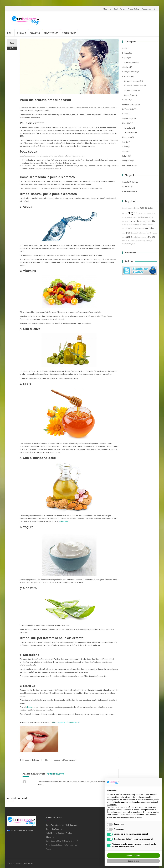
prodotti (150, 221)
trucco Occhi (130, 132)
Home (10, 33)
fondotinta (129, 128)
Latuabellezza (145, 233)
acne (124, 48)
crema (135, 217)
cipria (124, 237)
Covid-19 (126, 100)
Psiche (125, 147)
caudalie (141, 213)
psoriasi (130, 217)
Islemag (10, 863)
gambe (125, 114)
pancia (125, 142)
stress (140, 241)
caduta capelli (130, 62)
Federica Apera (70, 760)
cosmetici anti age (132, 81)
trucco (152, 237)
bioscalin (125, 208)
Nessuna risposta (52, 760)
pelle (129, 232)
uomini (125, 241)
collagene (131, 243)
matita (140, 217)
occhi (130, 240)
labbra (30, 707)
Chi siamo (107, 9)
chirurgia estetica (130, 72)
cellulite (126, 67)
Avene (146, 217)
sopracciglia (144, 237)
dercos (125, 213)
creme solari (129, 95)
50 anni (142, 221)
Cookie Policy (119, 9)
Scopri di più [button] (133, 861)
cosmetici (126, 76)
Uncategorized (128, 165)
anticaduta (136, 233)
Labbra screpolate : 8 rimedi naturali (65, 722)
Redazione (146, 9)
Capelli (125, 58)
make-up (125, 225)
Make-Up (126, 123)
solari (124, 233)
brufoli (142, 229)
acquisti (125, 229)
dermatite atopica (130, 104)
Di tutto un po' (129, 109)
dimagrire (153, 233)
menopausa (127, 137)
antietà (149, 228)
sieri (152, 225)
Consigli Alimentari (130, 191)
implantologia (128, 118)
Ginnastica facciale (54, 829)
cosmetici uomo (131, 90)
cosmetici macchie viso (134, 86)
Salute (125, 156)
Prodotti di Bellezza (130, 182)
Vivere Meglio (128, 187)
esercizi (147, 225)
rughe (125, 151)
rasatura (131, 208)
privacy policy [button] (130, 797)
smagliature (63, 521)
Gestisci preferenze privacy (20, 830)
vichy (151, 217)
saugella (131, 225)
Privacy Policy (133, 9)
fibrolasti (135, 241)
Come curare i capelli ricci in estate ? (61, 841)
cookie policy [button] (112, 805)
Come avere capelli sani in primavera (61, 825)
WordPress (29, 863)
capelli (125, 244)
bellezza (36, 760)
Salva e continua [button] (133, 855)
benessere (126, 221)
